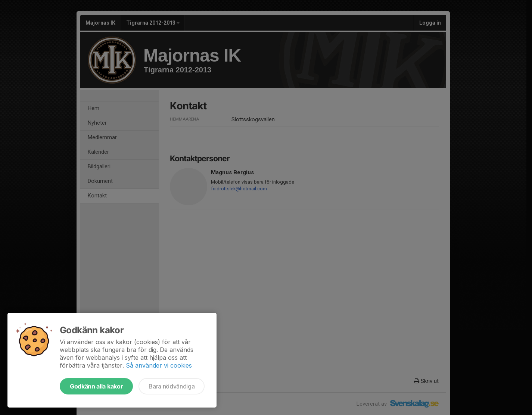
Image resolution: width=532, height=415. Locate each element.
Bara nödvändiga (172, 386)
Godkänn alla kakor (96, 386)
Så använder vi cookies (159, 365)
